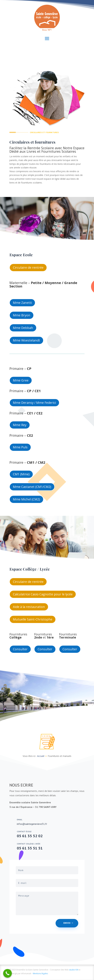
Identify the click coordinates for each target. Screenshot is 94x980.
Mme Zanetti (22, 303)
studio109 (74, 970)
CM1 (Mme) (21, 474)
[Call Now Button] (7, 973)
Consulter (20, 649)
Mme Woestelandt (26, 340)
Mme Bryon (22, 315)
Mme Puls (20, 447)
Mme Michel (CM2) (26, 499)
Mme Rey (20, 425)
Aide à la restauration (29, 607)
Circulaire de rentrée (28, 267)
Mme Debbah (23, 328)
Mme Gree (21, 380)
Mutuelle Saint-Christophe (33, 619)
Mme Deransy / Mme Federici (34, 403)
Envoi (67, 923)
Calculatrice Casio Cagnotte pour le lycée (43, 594)
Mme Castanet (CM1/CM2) (32, 487)
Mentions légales (40, 973)
